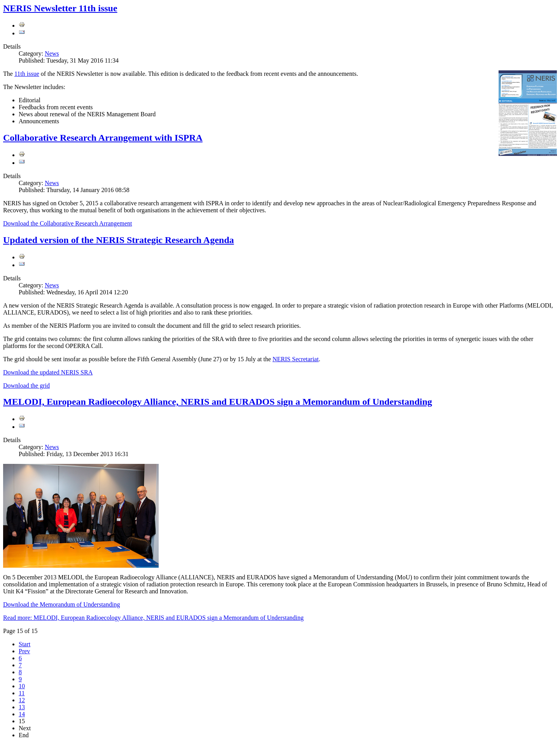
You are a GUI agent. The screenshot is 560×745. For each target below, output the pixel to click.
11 (22, 693)
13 (22, 707)
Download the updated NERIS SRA (48, 372)
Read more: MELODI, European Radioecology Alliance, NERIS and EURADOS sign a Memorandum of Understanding (153, 618)
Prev (24, 651)
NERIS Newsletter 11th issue (60, 8)
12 (22, 700)
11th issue (27, 74)
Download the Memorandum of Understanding (61, 604)
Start (24, 644)
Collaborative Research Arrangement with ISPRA (103, 138)
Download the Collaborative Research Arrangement (67, 223)
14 (22, 714)
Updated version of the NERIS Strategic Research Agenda (119, 240)
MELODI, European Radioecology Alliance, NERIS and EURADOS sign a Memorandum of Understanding (218, 402)
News (52, 53)
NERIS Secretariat (296, 359)
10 (22, 686)
